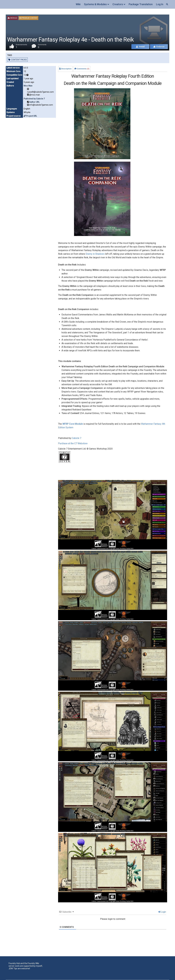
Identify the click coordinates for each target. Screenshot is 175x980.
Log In (160, 4)
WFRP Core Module (73, 424)
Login (162, 912)
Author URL (34, 102)
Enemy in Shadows (95, 254)
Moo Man (28, 86)
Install (140, 47)
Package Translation (141, 4)
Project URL (30, 116)
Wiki (78, 4)
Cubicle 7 (77, 438)
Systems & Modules (95, 4)
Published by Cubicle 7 (34, 99)
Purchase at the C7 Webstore (73, 443)
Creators (118, 4)
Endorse (159, 47)
